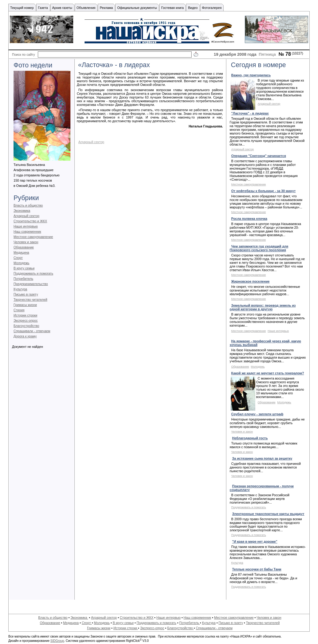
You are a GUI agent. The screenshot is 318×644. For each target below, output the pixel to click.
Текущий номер (22, 8)
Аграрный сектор (26, 216)
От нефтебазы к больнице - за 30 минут (263, 191)
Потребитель (23, 279)
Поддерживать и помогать (33, 273)
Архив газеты (62, 8)
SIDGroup (57, 641)
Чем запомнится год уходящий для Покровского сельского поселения (259, 248)
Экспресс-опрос (26, 320)
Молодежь (21, 263)
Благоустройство (26, 326)
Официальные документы (137, 8)
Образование (24, 247)
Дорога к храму (25, 336)
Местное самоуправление (33, 237)
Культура (20, 289)
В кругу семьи (24, 268)
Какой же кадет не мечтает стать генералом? (268, 373)
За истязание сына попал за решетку (262, 458)
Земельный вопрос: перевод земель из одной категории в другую (263, 307)
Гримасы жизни (25, 305)
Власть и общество (28, 205)
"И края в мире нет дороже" (255, 541)
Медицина (21, 252)
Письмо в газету (26, 294)
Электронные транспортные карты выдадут (268, 514)
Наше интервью (26, 226)
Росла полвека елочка (249, 219)
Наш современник (27, 231)
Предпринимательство (31, 284)
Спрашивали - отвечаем (32, 331)
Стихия (19, 310)
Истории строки (25, 315)
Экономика (22, 211)
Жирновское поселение (250, 281)
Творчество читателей (30, 300)
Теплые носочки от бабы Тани (257, 569)
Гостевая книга (172, 8)
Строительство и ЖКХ (30, 221)
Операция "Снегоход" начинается (259, 156)
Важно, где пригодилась (251, 75)
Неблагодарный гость (250, 438)
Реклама (106, 8)
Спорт (18, 258)
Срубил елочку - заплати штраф (257, 414)
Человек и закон (26, 242)
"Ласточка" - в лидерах (250, 113)
